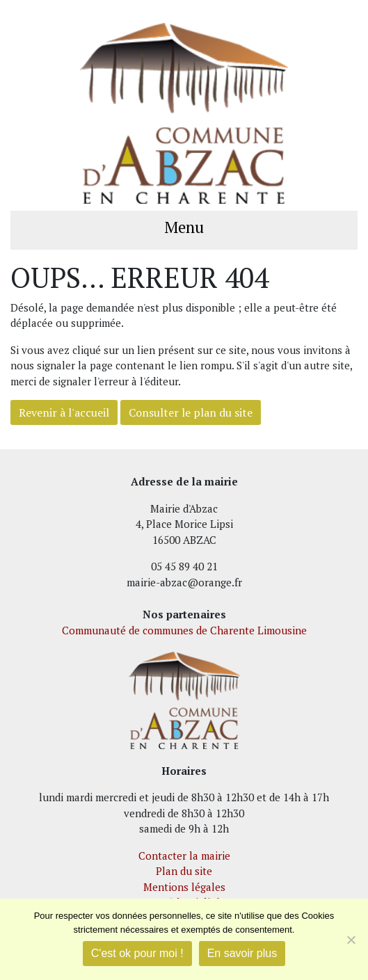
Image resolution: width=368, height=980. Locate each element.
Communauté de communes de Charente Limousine (184, 630)
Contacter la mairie (184, 856)
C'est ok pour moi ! (137, 953)
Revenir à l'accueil (64, 412)
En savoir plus (242, 953)
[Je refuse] (351, 940)
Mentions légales (184, 887)
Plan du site (184, 871)
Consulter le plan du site (191, 412)
